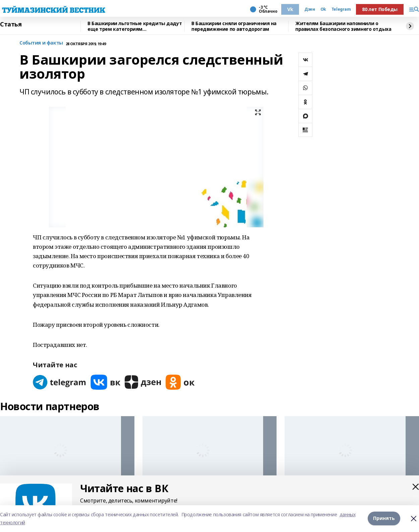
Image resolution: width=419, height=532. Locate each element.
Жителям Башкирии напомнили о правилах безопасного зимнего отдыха (343, 26)
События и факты (41, 43)
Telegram (341, 9)
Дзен (310, 9)
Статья (11, 24)
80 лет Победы (380, 9)
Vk (290, 9)
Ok (323, 9)
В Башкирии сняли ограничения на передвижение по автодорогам (234, 26)
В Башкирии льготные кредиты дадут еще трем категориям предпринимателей (135, 26)
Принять (384, 518)
